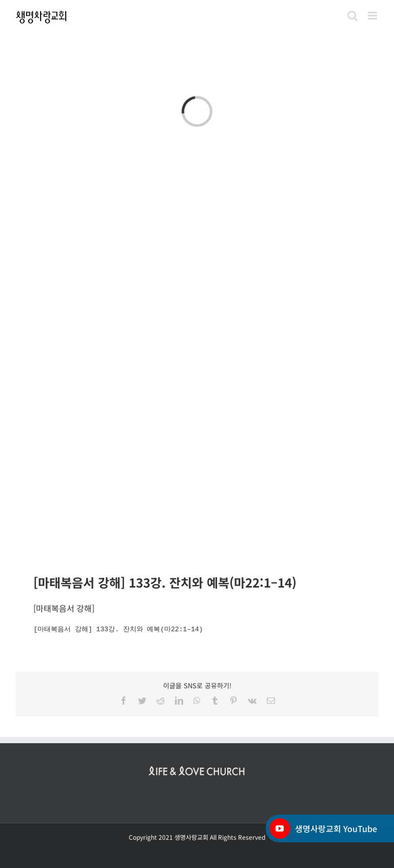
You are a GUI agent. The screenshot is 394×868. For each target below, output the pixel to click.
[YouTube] (280, 828)
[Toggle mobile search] (352, 16)
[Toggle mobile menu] (373, 16)
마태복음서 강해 (64, 608)
